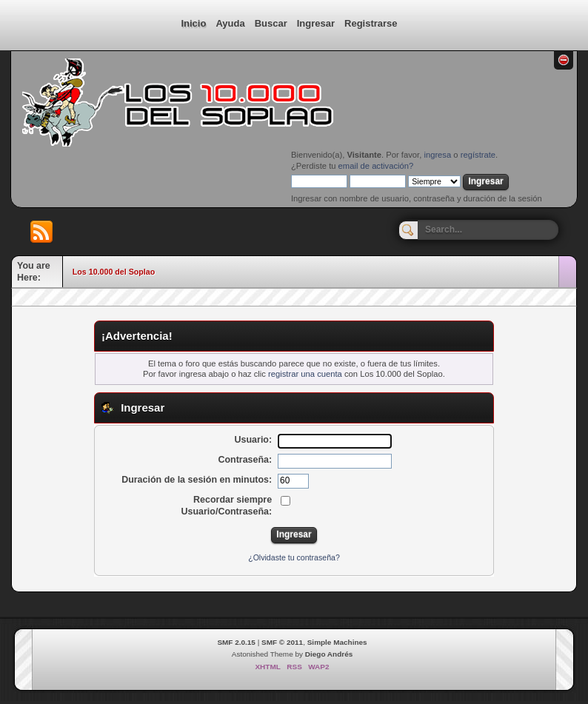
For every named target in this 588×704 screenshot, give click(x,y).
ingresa (437, 155)
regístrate (478, 155)
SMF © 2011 (282, 642)
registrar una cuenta (305, 374)
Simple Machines (337, 642)
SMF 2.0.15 (236, 642)
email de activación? (376, 166)
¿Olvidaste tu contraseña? (294, 557)
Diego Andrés (329, 654)
